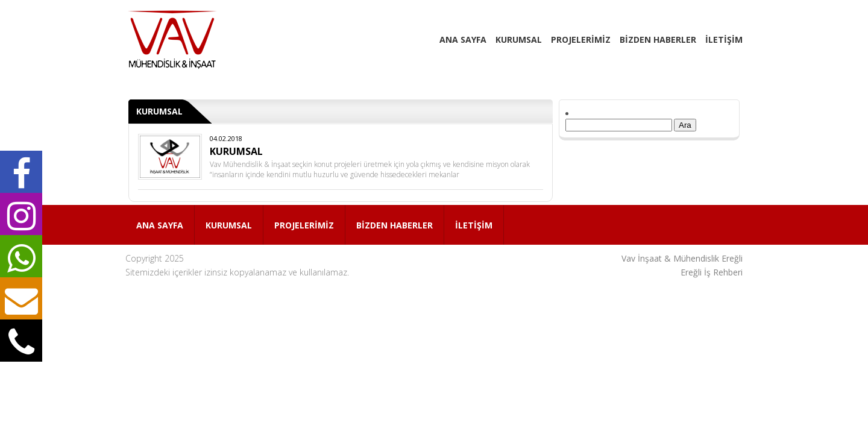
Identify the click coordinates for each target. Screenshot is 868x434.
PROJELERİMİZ (581, 39)
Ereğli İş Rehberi (712, 272)
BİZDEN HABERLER (658, 39)
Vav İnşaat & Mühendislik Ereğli (682, 258)
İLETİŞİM (724, 39)
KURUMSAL (519, 39)
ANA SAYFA (463, 39)
